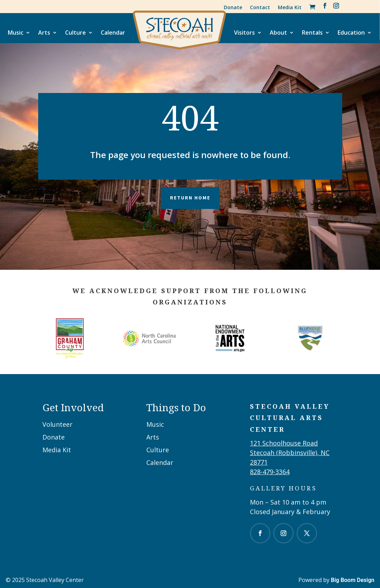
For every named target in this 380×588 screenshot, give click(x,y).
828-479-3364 (270, 472)
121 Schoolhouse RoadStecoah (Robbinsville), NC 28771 (290, 453)
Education (351, 33)
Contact (260, 7)
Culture (75, 33)
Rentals (312, 33)
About (278, 33)
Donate (233, 7)
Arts (44, 33)
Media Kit (290, 7)
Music (16, 33)
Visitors (244, 33)
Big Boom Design (353, 580)
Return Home (190, 198)
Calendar (113, 33)
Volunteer (57, 424)
